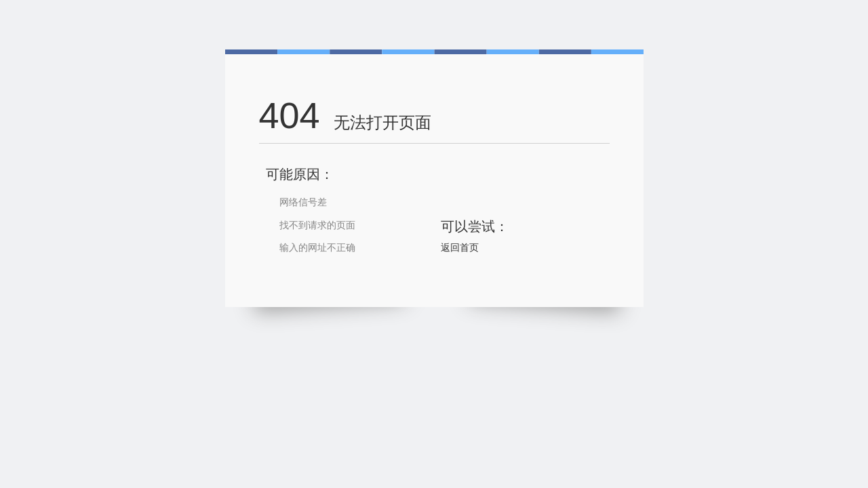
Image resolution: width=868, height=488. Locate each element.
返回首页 (460, 247)
